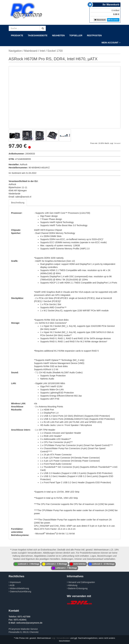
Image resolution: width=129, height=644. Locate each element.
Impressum (15, 582)
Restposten (94, 35)
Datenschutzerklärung (20, 591)
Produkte (17, 35)
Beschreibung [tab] (18, 203)
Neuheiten (58, 35)
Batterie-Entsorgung (77, 588)
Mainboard (31, 51)
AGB (12, 585)
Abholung (72, 585)
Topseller (76, 35)
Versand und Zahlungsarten (81, 582)
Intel (42, 51)
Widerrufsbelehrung (19, 588)
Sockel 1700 (55, 51)
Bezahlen (113, 20)
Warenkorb (100, 20)
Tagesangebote (38, 35)
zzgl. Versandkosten (61, 638)
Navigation (15, 51)
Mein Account (111, 43)
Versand (117, 143)
